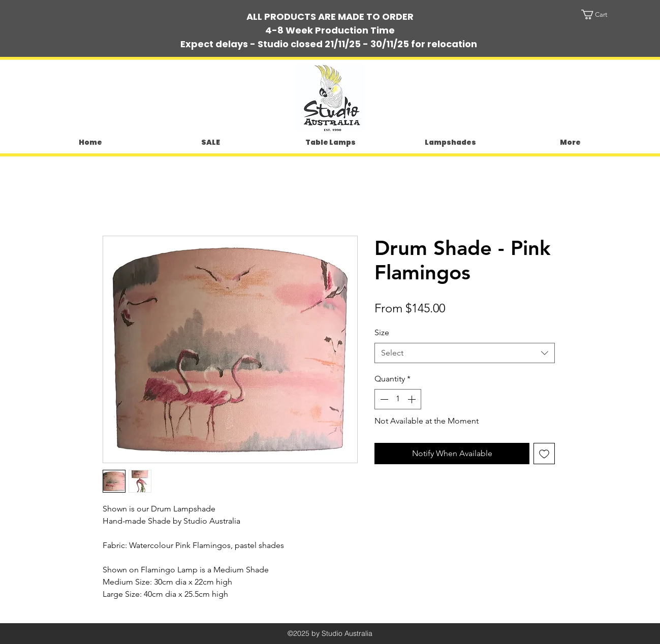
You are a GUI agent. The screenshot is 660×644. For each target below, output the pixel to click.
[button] (604, 14)
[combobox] (465, 353)
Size (382, 332)
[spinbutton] (398, 399)
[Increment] (413, 399)
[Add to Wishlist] (544, 454)
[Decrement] (383, 399)
